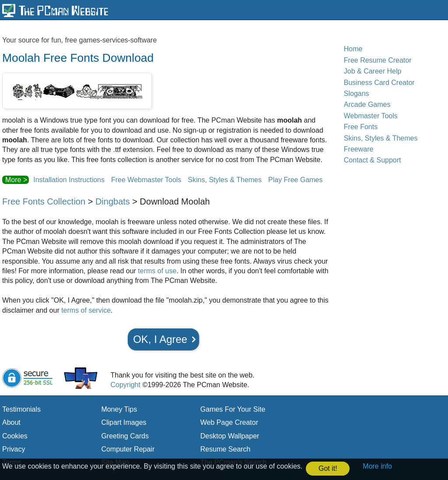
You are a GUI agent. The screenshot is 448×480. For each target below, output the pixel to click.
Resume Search (226, 449)
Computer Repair (128, 449)
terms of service (86, 310)
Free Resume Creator (378, 60)
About (11, 422)
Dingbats (113, 201)
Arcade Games (367, 104)
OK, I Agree (160, 339)
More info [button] (377, 466)
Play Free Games (295, 180)
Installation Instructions (69, 180)
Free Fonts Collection (44, 201)
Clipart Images (124, 422)
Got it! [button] (328, 468)
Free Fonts (361, 127)
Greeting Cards (125, 436)
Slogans (357, 94)
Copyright (125, 385)
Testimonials (21, 409)
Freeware (359, 149)
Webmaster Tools (371, 116)
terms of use (157, 271)
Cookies (15, 436)
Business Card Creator (379, 83)
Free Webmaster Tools (146, 180)
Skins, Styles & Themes (225, 180)
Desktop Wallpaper (230, 436)
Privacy (14, 449)
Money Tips (119, 409)
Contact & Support (373, 160)
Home (353, 49)
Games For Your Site (233, 409)
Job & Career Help (373, 71)
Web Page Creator (229, 422)
